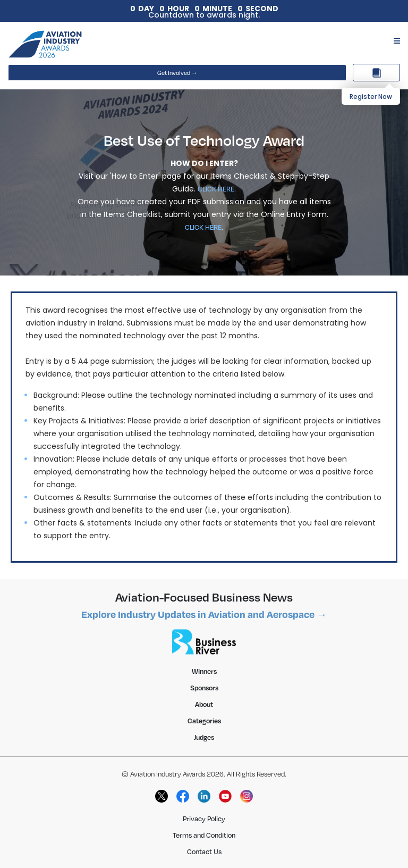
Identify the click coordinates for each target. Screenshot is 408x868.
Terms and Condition (204, 835)
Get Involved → (177, 73)
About (204, 704)
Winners (204, 671)
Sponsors (204, 688)
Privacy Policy (204, 819)
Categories (204, 721)
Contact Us (204, 852)
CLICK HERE (216, 189)
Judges (204, 737)
